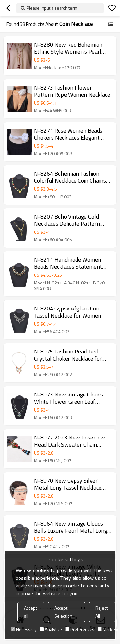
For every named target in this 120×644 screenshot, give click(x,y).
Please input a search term (52, 8)
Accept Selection (63, 612)
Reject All (101, 612)
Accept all (30, 612)
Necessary (24, 629)
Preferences (80, 629)
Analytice (51, 629)
